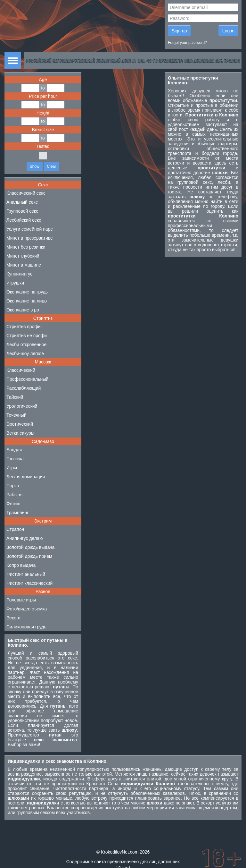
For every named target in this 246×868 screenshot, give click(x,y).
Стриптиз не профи (27, 336)
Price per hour (43, 96)
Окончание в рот (24, 310)
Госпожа (15, 459)
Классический (21, 370)
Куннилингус (19, 274)
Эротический (20, 424)
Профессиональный (27, 379)
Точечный (16, 415)
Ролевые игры (21, 600)
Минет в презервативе (30, 238)
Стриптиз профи (24, 327)
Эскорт (14, 618)
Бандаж (14, 450)
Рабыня (14, 495)
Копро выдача (21, 565)
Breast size (43, 130)
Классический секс (26, 193)
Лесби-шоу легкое (25, 353)
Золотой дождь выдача (30, 547)
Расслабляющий (24, 388)
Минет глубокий (23, 256)
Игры (12, 468)
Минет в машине (24, 265)
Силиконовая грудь (26, 627)
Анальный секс (22, 202)
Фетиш (13, 504)
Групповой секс (22, 211)
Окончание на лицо (27, 301)
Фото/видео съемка (27, 609)
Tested (43, 146)
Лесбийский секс (24, 220)
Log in (228, 31)
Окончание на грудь (27, 292)
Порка (13, 486)
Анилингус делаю (25, 538)
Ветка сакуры (20, 433)
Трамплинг (17, 513)
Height (43, 113)
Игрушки (15, 283)
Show (35, 166)
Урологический (22, 406)
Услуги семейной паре (30, 229)
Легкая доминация (26, 477)
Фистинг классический (29, 583)
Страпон (15, 529)
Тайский (15, 397)
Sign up (179, 31)
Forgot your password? (187, 43)
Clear (52, 166)
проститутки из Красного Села (85, 784)
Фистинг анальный (26, 574)
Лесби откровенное (26, 345)
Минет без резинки (26, 247)
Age (43, 80)
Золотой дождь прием (29, 556)
